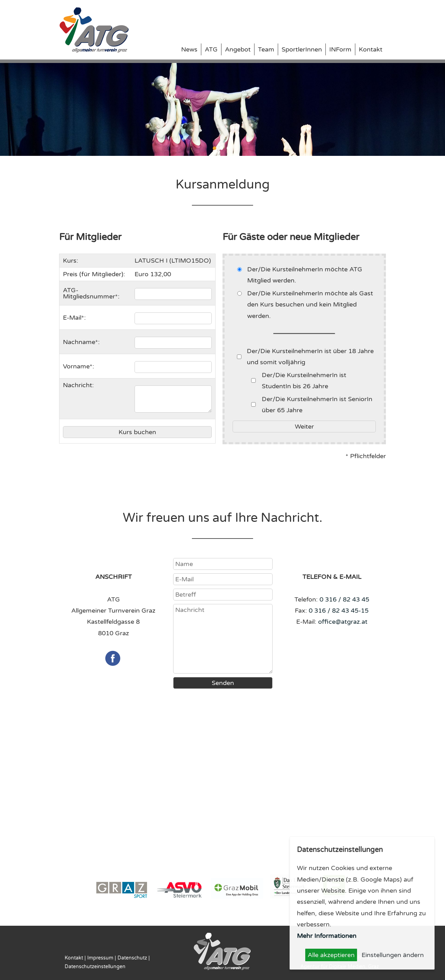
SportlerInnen (302, 49)
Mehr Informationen (327, 936)
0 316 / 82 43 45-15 (339, 611)
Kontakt (371, 49)
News (189, 49)
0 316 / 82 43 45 (344, 599)
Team (266, 49)
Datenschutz (132, 958)
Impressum (100, 958)
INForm (340, 49)
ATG (211, 49)
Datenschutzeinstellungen (95, 967)
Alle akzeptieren (331, 955)
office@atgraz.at (343, 622)
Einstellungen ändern (393, 955)
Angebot (238, 49)
